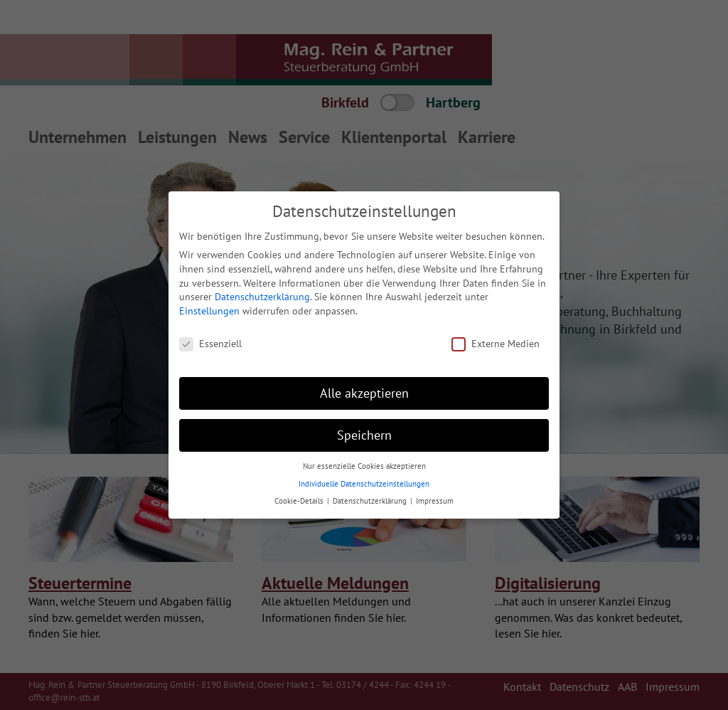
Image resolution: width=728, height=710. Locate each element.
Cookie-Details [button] (300, 501)
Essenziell (210, 344)
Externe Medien (496, 344)
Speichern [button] (364, 435)
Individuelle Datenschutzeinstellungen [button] (364, 484)
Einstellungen (209, 311)
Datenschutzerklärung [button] (371, 501)
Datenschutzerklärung (262, 297)
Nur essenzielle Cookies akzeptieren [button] (364, 466)
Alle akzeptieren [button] (364, 393)
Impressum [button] (435, 501)
